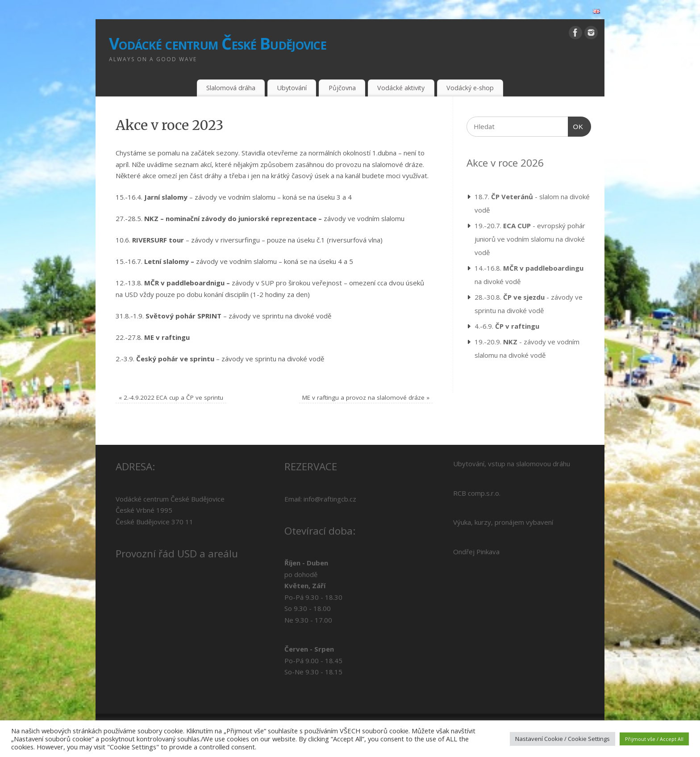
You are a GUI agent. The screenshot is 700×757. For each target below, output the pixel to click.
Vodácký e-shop (470, 88)
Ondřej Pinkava (476, 552)
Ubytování (292, 88)
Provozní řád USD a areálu (177, 554)
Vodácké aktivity (401, 88)
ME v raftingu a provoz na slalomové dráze (366, 397)
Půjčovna (342, 88)
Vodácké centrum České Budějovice (218, 44)
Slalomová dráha (231, 88)
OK (576, 125)
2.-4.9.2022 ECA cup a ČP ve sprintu (171, 397)
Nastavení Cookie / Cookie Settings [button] (562, 739)
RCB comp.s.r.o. (477, 493)
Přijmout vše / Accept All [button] (654, 739)
